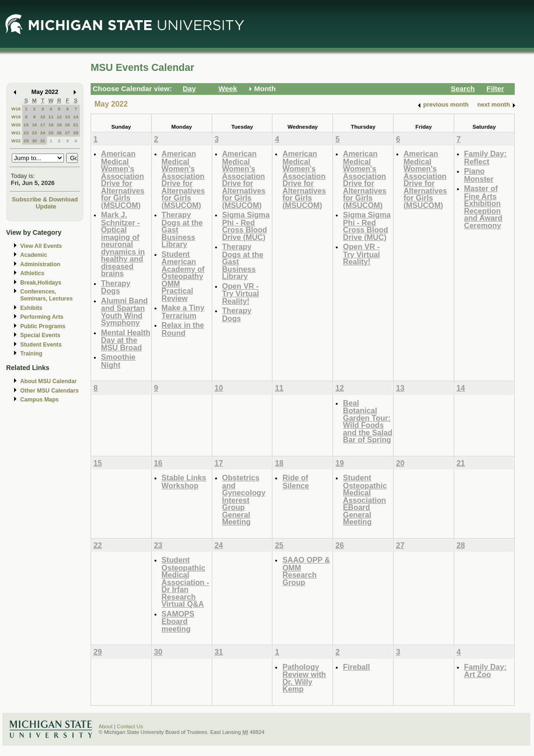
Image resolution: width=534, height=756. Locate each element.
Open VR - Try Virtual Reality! (241, 293)
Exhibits (31, 308)
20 (67, 125)
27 (67, 133)
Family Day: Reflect (485, 158)
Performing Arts (42, 317)
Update (46, 206)
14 (76, 117)
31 (43, 141)
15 (26, 125)
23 (35, 133)
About (106, 726)
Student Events (41, 345)
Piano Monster (479, 175)
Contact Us (130, 726)
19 (59, 125)
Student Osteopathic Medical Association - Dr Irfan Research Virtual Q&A (185, 582)
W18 (16, 109)
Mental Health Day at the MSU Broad (126, 340)
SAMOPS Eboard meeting (178, 621)
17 (43, 125)
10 (43, 117)
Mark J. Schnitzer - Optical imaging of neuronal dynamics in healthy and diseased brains (123, 244)
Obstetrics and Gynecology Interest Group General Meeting (244, 500)
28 (76, 133)
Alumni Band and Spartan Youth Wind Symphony (124, 312)
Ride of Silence (296, 482)
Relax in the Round (183, 329)
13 (67, 117)
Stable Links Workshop (184, 482)
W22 (16, 141)
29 (26, 141)
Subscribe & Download (45, 199)
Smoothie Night (118, 361)
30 (35, 141)
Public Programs (43, 326)
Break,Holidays (41, 283)
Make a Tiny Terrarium (183, 312)
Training (31, 354)
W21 (16, 133)
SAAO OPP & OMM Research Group (306, 571)
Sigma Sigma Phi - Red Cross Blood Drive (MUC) (246, 226)
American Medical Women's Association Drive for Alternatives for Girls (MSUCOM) (123, 179)
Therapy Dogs (116, 287)
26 (59, 133)
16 (35, 125)
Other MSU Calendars (50, 391)
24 (43, 133)
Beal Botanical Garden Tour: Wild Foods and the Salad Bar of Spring (368, 421)
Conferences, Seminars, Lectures (46, 295)
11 (51, 117)
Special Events (40, 335)
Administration (40, 264)
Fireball (356, 667)
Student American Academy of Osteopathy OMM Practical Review (183, 276)
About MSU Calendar (48, 381)
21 (76, 125)
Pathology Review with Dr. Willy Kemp (304, 678)
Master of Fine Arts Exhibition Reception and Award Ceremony (483, 207)
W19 (16, 117)
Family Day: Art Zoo (485, 671)
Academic (34, 255)
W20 (16, 125)
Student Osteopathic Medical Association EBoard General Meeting (365, 500)
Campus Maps (39, 400)
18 (51, 125)
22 (26, 133)
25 (51, 133)
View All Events (41, 246)
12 (59, 117)
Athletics (32, 273)
